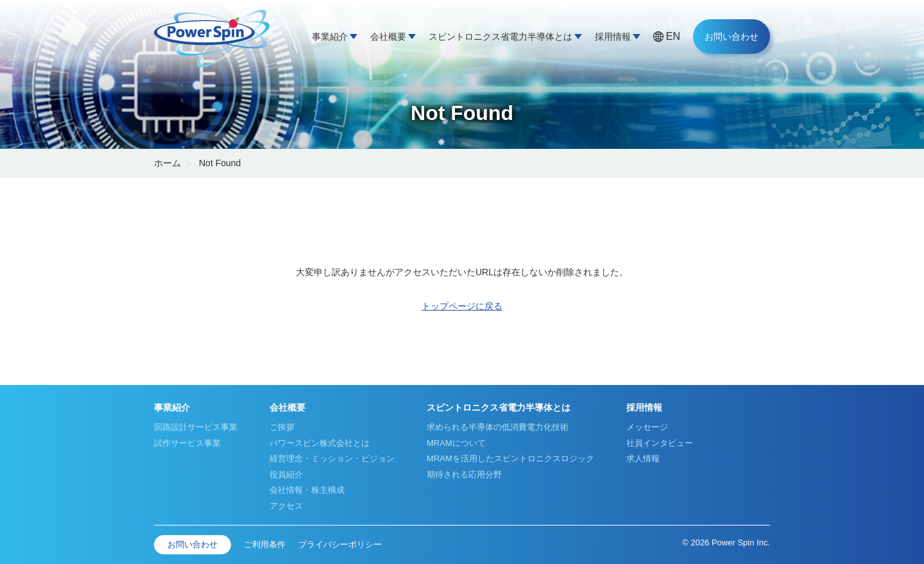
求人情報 (643, 458)
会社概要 (388, 37)
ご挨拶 (282, 427)
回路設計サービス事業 (196, 427)
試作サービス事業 (187, 443)
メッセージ (647, 427)
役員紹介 (286, 474)
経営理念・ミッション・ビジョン (332, 458)
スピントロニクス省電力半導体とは (501, 37)
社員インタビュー (660, 443)
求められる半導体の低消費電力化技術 (498, 427)
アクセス (286, 506)
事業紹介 (330, 37)
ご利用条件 (265, 544)
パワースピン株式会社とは (320, 443)
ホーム (167, 163)
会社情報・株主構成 (307, 490)
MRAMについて (456, 443)
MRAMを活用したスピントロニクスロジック (510, 458)
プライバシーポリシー (340, 544)
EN (673, 36)
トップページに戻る (462, 306)
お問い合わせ (732, 37)
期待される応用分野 (464, 474)
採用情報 (613, 37)
